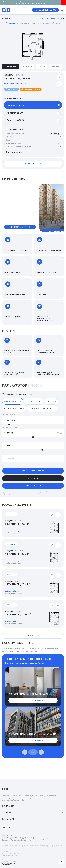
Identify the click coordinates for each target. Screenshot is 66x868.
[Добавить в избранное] (59, 77)
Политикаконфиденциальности (10, 852)
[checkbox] (13, 401)
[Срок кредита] (33, 446)
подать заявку (33, 478)
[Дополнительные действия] (59, 84)
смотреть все (33, 636)
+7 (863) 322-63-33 (45, 10)
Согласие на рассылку (11, 856)
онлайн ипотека (33, 486)
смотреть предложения (33, 471)
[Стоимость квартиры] (33, 420)
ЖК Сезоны (6, 18)
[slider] (33, 424)
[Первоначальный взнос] (33, 433)
